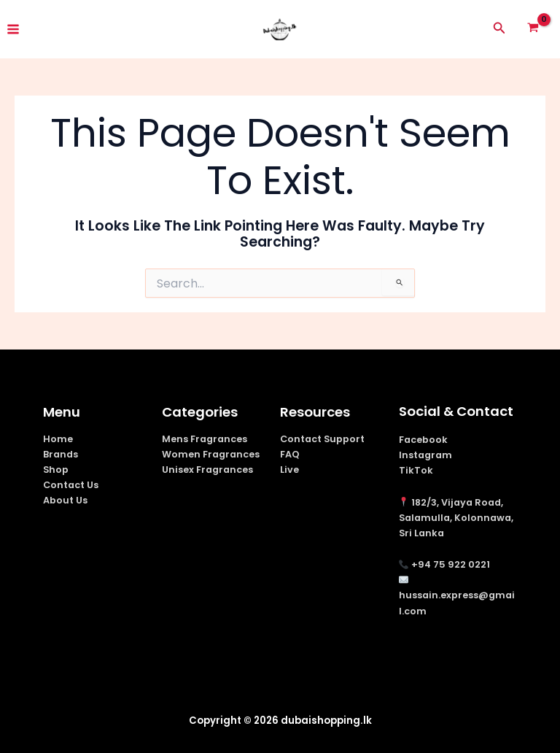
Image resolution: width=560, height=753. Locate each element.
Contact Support (322, 439)
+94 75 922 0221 (451, 564)
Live (289, 470)
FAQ (290, 454)
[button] (499, 29)
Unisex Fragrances (207, 470)
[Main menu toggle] (13, 29)
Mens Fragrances (205, 439)
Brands (61, 454)
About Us (65, 500)
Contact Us (71, 485)
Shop (56, 470)
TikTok (416, 470)
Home (58, 439)
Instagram (425, 455)
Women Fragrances (211, 454)
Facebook (423, 440)
